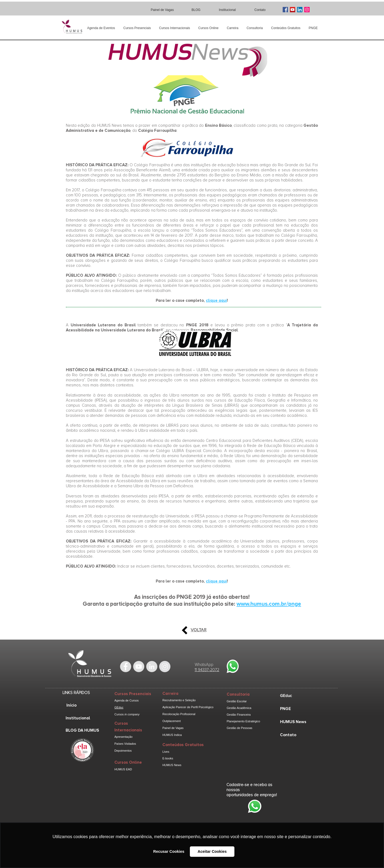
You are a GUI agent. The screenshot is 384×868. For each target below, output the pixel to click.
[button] (137, 28)
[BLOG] (197, 10)
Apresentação (123, 737)
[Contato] (261, 10)
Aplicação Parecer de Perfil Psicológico (188, 707)
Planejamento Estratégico (243, 721)
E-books (168, 758)
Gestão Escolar (237, 701)
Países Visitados (125, 744)
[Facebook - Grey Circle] (126, 667)
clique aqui (216, 300)
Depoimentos (123, 751)
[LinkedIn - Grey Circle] (152, 667)
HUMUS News (172, 765)
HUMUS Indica (172, 735)
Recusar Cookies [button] (169, 851)
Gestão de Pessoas (239, 728)
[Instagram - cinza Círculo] (165, 667)
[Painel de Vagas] (163, 10)
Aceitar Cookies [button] (212, 851)
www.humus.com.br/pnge (269, 604)
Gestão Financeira (239, 715)
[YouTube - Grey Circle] (139, 667)
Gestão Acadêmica (239, 708)
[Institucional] (228, 10)
